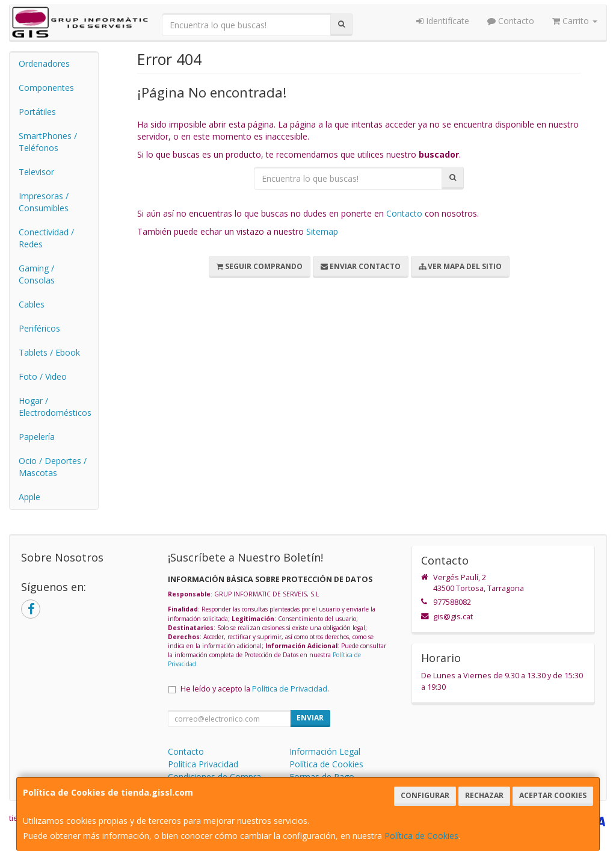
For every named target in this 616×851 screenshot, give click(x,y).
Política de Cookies (421, 836)
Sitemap (322, 231)
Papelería (37, 437)
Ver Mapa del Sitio (460, 266)
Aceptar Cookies (553, 795)
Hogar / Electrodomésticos (55, 407)
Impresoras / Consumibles (44, 202)
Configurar (425, 795)
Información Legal (325, 751)
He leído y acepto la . (255, 689)
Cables (32, 304)
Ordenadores (44, 63)
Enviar (310, 718)
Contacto (511, 21)
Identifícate (443, 21)
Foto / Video (43, 376)
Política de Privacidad (290, 689)
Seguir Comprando (260, 266)
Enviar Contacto (361, 266)
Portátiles (37, 112)
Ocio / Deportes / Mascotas (53, 467)
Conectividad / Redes (46, 238)
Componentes (46, 88)
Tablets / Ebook (49, 352)
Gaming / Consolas (37, 274)
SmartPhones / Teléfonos (48, 142)
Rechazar (484, 795)
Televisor (36, 172)
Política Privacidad (203, 764)
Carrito (575, 21)
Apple (29, 497)
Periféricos (39, 328)
